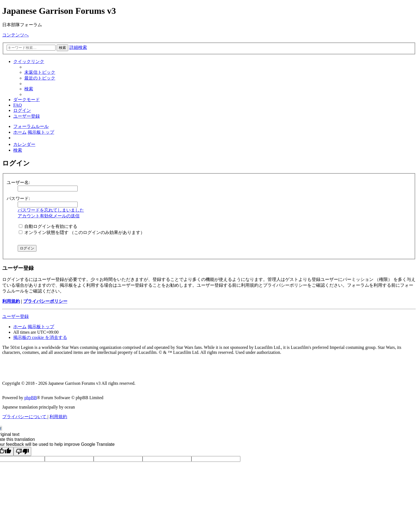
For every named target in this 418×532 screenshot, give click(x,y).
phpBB (31, 398)
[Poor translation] (22, 451)
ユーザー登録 (15, 316)
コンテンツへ (15, 35)
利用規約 (11, 301)
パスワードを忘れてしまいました (51, 210)
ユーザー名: (18, 182)
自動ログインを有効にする (48, 226)
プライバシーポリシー (45, 301)
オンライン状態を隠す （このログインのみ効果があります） (82, 232)
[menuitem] (40, 72)
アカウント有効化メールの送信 (49, 216)
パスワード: (18, 198)
